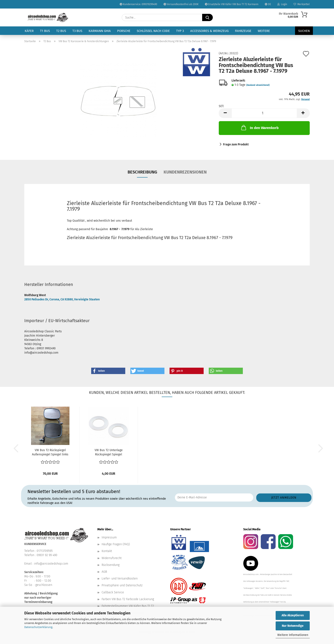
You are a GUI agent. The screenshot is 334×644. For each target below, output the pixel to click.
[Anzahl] (264, 113)
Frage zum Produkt (236, 144)
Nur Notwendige (293, 626)
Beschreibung (142, 172)
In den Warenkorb (259, 128)
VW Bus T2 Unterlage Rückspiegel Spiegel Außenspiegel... (109, 453)
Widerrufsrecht (112, 558)
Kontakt (107, 551)
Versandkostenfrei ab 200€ (181, 4)
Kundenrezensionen (185, 172)
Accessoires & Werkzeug (209, 31)
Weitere (264, 31)
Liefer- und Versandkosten (120, 579)
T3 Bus (77, 31)
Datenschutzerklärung (38, 627)
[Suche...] (207, 17)
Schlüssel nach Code (153, 31)
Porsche (124, 31)
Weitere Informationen (293, 635)
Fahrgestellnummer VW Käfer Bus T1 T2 (128, 606)
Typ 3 (180, 31)
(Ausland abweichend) (258, 85)
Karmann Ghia (100, 31)
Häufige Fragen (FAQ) (116, 544)
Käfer (29, 31)
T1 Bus (45, 31)
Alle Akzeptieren (293, 615)
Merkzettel (302, 4)
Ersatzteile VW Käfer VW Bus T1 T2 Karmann (232, 4)
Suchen (304, 31)
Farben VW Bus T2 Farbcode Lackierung (128, 599)
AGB (104, 572)
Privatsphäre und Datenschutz (122, 585)
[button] (225, 113)
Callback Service (113, 592)
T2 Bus (61, 31)
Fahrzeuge (243, 31)
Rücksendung (111, 565)
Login (282, 4)
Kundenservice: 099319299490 (138, 4)
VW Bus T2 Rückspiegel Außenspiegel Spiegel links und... (50, 453)
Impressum (109, 537)
